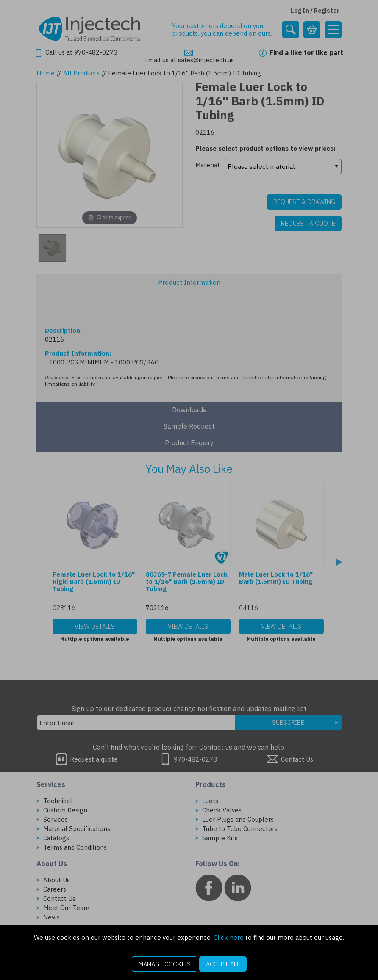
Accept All (223, 964)
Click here (229, 937)
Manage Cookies (165, 964)
